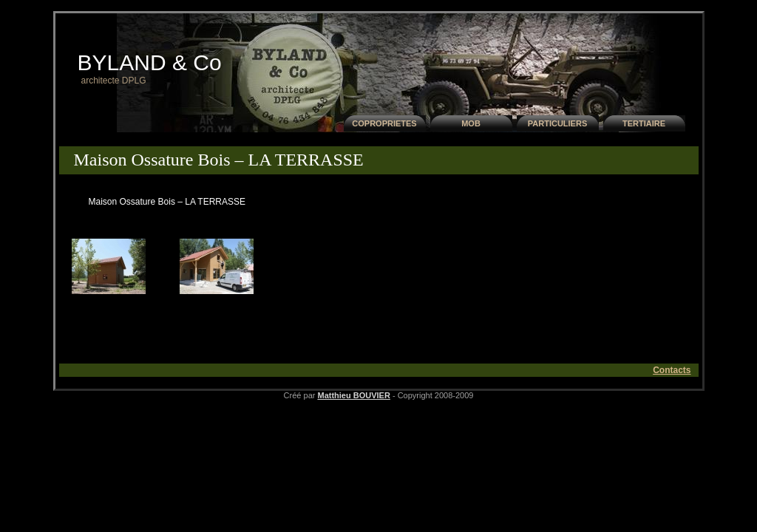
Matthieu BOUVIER (353, 395)
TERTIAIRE (644, 123)
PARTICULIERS (557, 123)
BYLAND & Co (150, 62)
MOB (471, 123)
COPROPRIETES (384, 123)
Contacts (672, 370)
